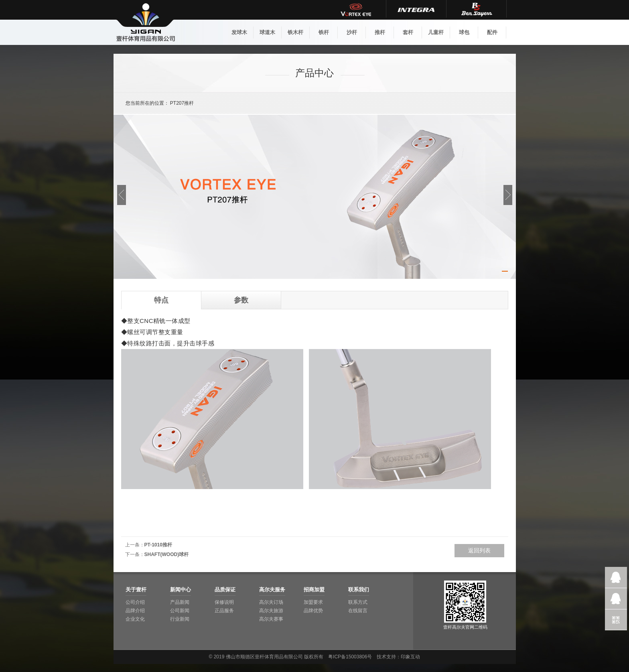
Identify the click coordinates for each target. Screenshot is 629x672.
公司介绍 (135, 602)
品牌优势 (313, 611)
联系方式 (358, 602)
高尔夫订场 (271, 602)
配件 (492, 32)
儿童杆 (436, 32)
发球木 (239, 32)
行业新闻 (180, 619)
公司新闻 (180, 611)
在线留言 (358, 611)
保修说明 (224, 602)
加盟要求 (313, 602)
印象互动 (410, 657)
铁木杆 (295, 32)
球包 (464, 32)
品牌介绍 (135, 611)
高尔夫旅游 (271, 611)
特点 (161, 300)
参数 (241, 300)
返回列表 (479, 550)
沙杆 (352, 32)
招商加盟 (314, 590)
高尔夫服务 (272, 590)
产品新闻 (180, 602)
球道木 (267, 32)
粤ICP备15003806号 (350, 657)
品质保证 (225, 590)
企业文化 (135, 619)
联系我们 (359, 590)
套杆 (408, 32)
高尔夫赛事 (271, 619)
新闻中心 (181, 590)
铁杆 (324, 32)
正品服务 (224, 611)
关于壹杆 (136, 590)
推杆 (380, 32)
